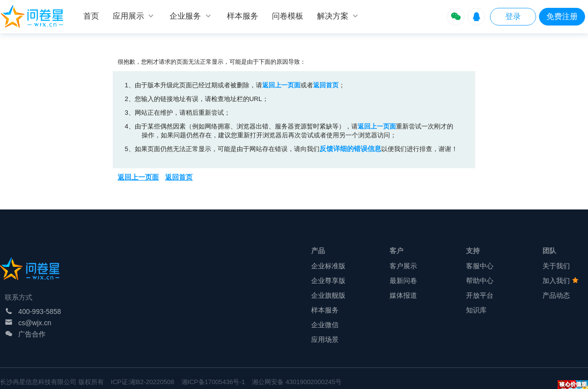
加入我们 (561, 281)
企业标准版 (328, 266)
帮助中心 (480, 281)
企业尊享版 (328, 281)
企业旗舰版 (328, 295)
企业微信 (325, 325)
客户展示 (403, 266)
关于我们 (556, 266)
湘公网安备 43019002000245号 (297, 382)
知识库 (476, 310)
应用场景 (325, 339)
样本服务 (325, 310)
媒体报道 (403, 295)
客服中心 (480, 266)
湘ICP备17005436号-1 (213, 382)
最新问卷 (403, 281)
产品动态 (556, 295)
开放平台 (480, 295)
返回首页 (326, 85)
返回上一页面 (281, 85)
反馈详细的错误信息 (350, 149)
